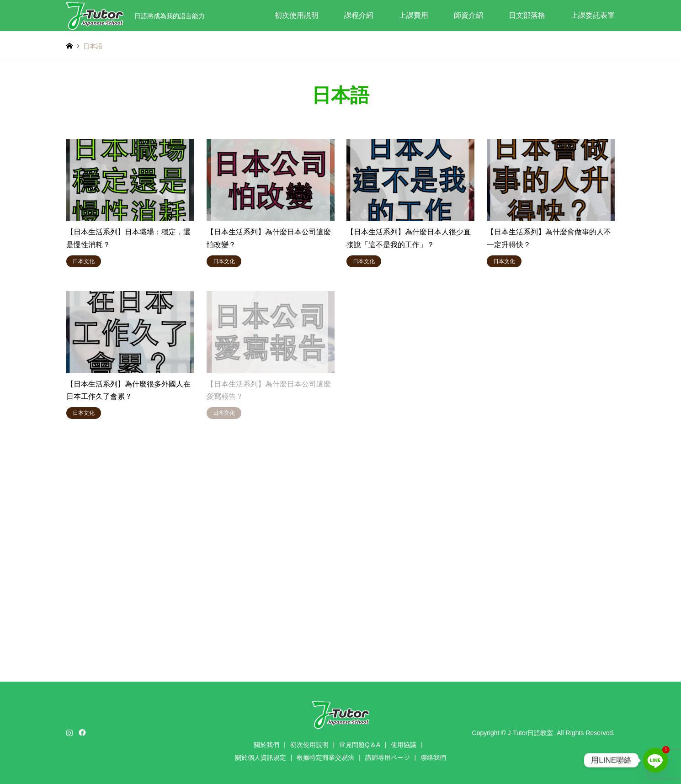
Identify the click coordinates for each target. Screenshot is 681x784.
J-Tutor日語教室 (531, 732)
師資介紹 (468, 15)
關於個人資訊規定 (261, 758)
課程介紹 (359, 15)
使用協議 (404, 745)
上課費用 (414, 15)
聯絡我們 (433, 758)
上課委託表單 (593, 15)
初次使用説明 (297, 15)
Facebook (81, 732)
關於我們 (266, 745)
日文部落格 (527, 15)
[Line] (655, 760)
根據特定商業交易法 (325, 758)
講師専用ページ (388, 758)
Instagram (69, 732)
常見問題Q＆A (360, 745)
